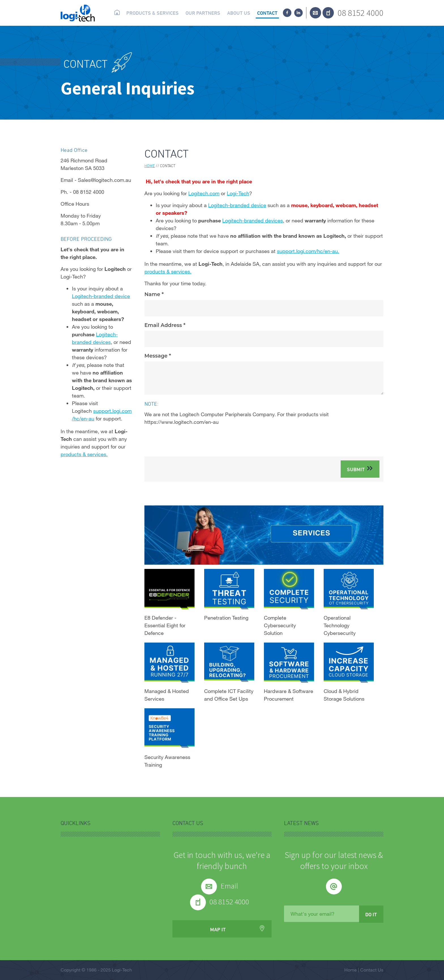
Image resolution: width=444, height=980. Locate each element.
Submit (356, 469)
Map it (218, 929)
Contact (267, 13)
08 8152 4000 (360, 13)
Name (153, 295)
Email (229, 886)
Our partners (203, 13)
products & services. (168, 271)
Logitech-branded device (237, 205)
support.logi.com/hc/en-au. (308, 251)
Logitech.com (204, 193)
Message (157, 356)
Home (117, 12)
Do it (371, 914)
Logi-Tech (238, 193)
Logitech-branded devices (253, 220)
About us (239, 13)
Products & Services (152, 13)
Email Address (164, 325)
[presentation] (187, 441)
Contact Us (372, 970)
